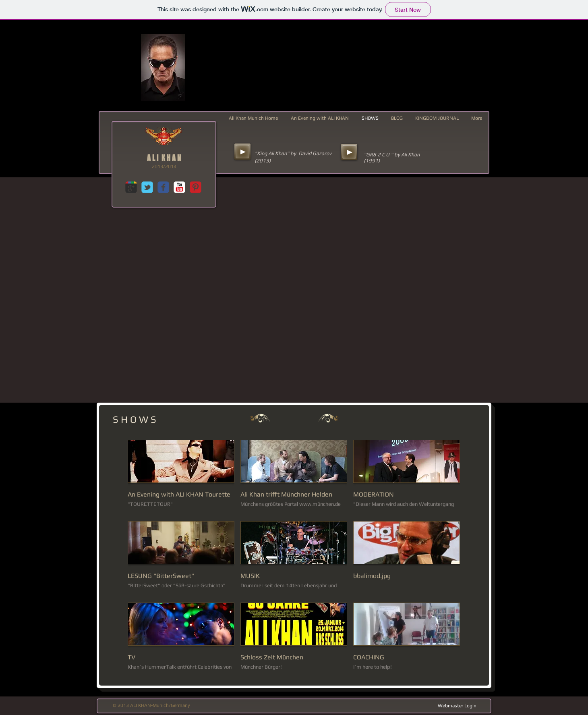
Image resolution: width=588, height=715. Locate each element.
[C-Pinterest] (196, 187)
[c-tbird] (147, 187)
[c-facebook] (163, 187)
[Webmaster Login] (457, 706)
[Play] (242, 152)
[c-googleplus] (131, 187)
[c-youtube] (179, 187)
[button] (181, 477)
